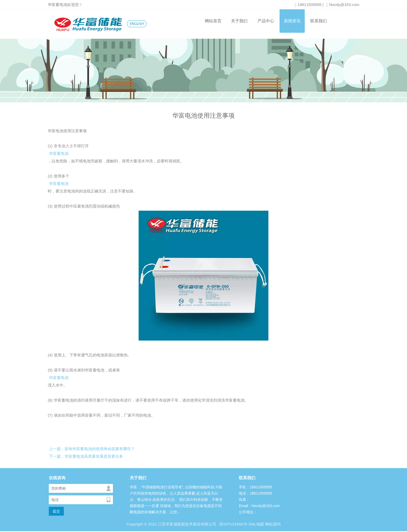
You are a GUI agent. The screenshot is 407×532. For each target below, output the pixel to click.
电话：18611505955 (255, 493)
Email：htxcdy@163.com (259, 506)
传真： (244, 500)
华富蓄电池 (59, 153)
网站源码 (273, 524)
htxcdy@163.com (343, 5)
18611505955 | (309, 5)
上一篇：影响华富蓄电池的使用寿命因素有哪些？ (92, 449)
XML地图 (256, 524)
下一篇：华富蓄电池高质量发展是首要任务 (86, 456)
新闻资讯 (292, 21)
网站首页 (213, 21)
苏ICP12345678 (233, 524)
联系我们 (318, 21)
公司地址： (248, 512)
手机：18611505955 (255, 487)
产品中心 (266, 21)
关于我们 (239, 21)
